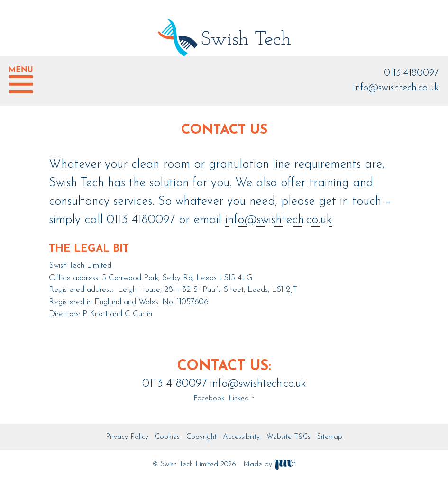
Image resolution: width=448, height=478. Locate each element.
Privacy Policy (127, 437)
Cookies (167, 437)
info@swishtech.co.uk (396, 88)
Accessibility (241, 437)
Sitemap (330, 437)
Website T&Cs (288, 437)
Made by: (270, 464)
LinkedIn (240, 399)
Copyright (201, 437)
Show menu (21, 80)
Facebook (209, 399)
